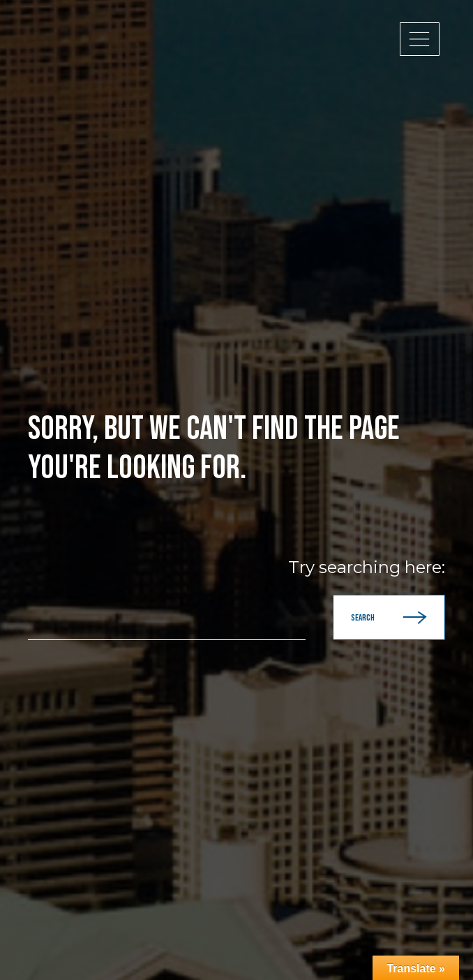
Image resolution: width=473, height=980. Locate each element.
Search (389, 617)
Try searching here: (367, 567)
